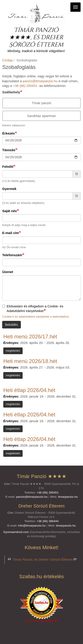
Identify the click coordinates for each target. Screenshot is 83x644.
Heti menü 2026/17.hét (30, 337)
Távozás (9, 150)
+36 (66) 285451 (25, 86)
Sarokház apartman (39, 116)
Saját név (10, 211)
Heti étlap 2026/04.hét (29, 390)
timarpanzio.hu (68, 497)
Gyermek (9, 189)
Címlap (8, 60)
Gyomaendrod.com (16, 532)
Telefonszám (12, 255)
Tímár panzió (39, 103)
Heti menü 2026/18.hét (30, 361)
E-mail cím (11, 233)
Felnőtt (8, 167)
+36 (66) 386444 (47, 521)
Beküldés (12, 325)
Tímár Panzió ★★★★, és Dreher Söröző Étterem (36, 38)
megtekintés (13, 351)
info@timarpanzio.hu (32, 526)
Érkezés (9, 133)
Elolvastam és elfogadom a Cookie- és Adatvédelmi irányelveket (33, 308)
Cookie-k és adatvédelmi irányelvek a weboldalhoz (36, 317)
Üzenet (8, 272)
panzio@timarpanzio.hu (40, 81)
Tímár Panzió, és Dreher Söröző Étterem (43, 559)
